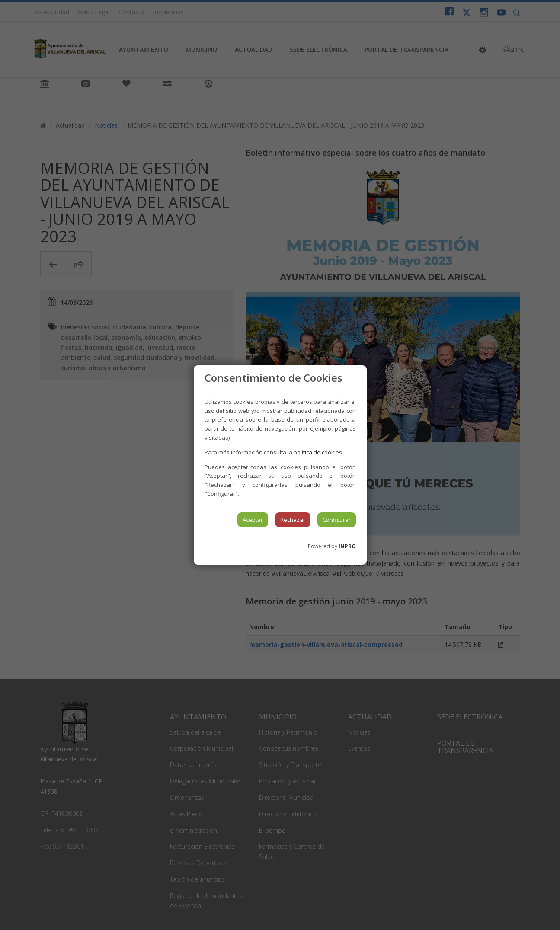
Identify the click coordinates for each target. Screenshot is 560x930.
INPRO (347, 546)
